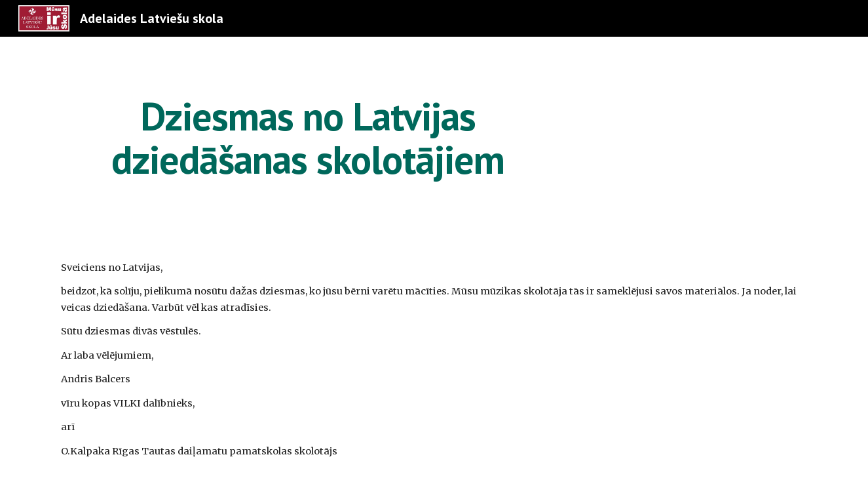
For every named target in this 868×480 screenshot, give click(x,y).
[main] (308, 138)
